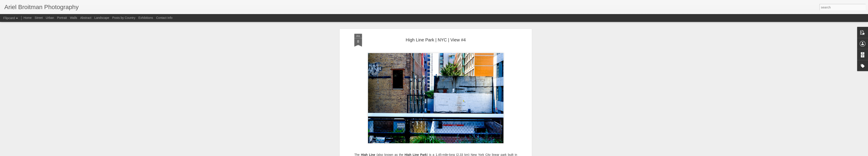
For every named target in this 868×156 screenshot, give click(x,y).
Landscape (102, 18)
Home (27, 18)
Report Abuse (513, 154)
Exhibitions (146, 18)
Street (39, 18)
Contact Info (164, 18)
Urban (50, 18)
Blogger (500, 154)
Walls (74, 18)
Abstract (86, 18)
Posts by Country (124, 18)
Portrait (62, 18)
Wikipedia (368, 145)
